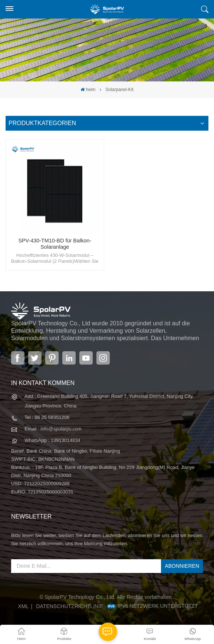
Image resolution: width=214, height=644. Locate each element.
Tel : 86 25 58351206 (47, 417)
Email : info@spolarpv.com (53, 429)
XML (23, 606)
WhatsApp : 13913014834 (52, 440)
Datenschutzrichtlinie (70, 606)
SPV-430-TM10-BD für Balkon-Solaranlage (55, 244)
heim (88, 90)
